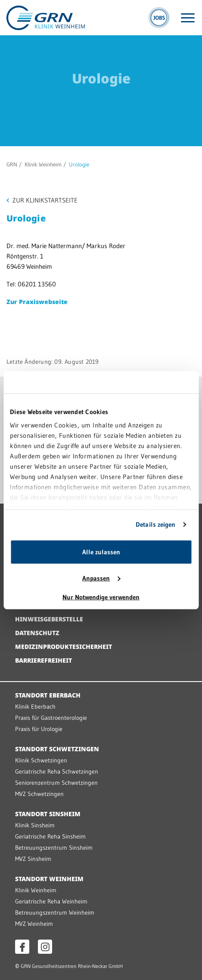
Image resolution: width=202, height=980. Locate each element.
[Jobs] (159, 18)
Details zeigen (155, 524)
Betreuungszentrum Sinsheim (54, 848)
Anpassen (101, 578)
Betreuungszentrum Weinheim (55, 912)
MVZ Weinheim (34, 924)
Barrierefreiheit (44, 660)
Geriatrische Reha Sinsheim (50, 836)
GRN (12, 164)
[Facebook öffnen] (22, 947)
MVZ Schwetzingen (39, 794)
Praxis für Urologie (39, 729)
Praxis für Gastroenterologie (51, 718)
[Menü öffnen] (188, 18)
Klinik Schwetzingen (41, 760)
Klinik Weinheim (43, 164)
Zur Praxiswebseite (37, 302)
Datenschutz (37, 633)
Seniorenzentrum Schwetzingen (56, 783)
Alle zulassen (101, 552)
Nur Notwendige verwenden (101, 597)
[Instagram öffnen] (45, 947)
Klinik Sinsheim (35, 825)
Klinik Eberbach (35, 707)
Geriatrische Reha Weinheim (51, 901)
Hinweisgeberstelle (49, 619)
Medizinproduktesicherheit (64, 647)
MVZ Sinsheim (33, 859)
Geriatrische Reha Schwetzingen (57, 771)
